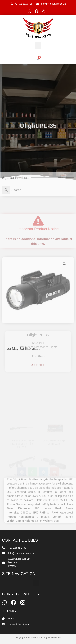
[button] (38, 46)
